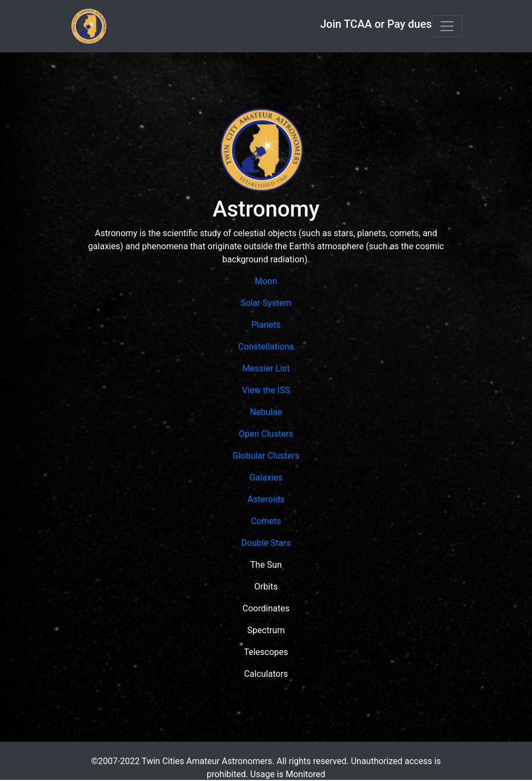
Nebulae (266, 412)
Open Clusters (266, 434)
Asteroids (266, 499)
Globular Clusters (266, 456)
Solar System (266, 303)
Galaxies (266, 477)
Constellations (266, 347)
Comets (266, 521)
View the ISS (266, 390)
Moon (266, 281)
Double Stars (266, 543)
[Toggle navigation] (447, 26)
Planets (266, 325)
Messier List (266, 368)
